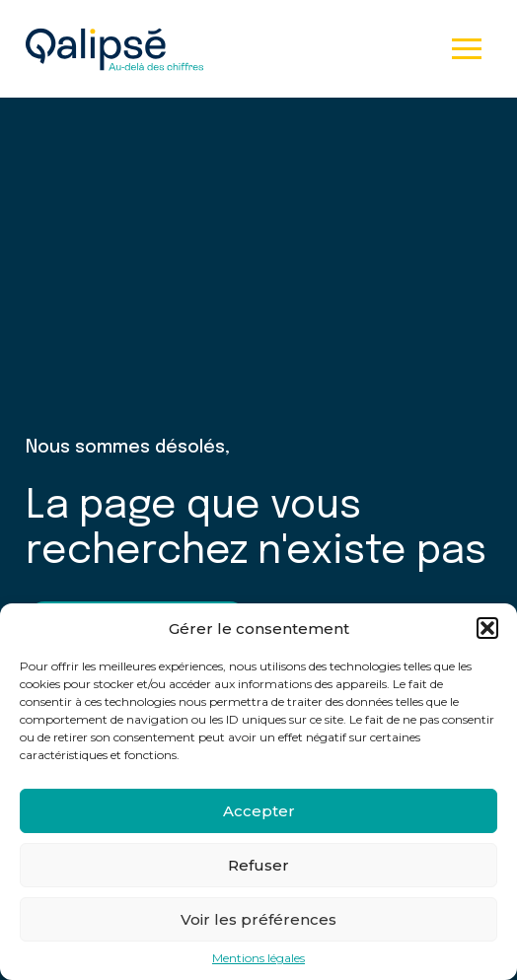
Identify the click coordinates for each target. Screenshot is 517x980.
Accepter (259, 811)
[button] (487, 628)
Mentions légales (258, 958)
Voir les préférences (258, 919)
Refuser (258, 865)
